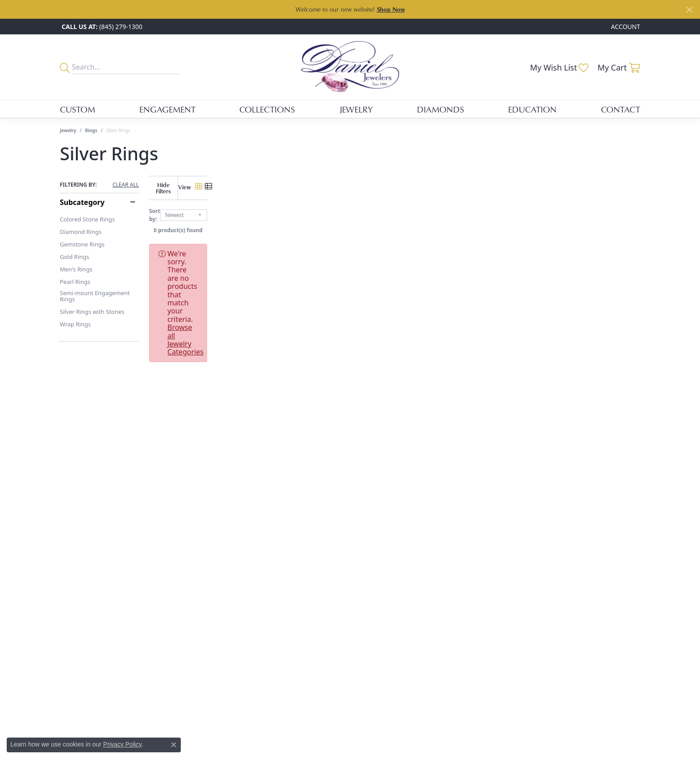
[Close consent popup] (174, 745)
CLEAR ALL (126, 185)
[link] (101, 27)
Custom (77, 109)
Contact (621, 109)
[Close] (689, 10)
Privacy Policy (122, 744)
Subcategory (82, 202)
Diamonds (441, 109)
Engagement (167, 109)
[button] (625, 27)
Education (532, 109)
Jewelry (356, 109)
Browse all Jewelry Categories (417, 247)
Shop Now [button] (391, 9)
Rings (91, 130)
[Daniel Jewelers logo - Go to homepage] (350, 67)
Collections (267, 109)
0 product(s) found (395, 223)
